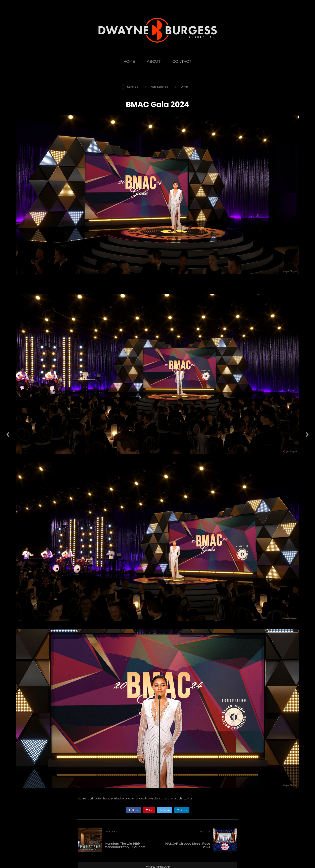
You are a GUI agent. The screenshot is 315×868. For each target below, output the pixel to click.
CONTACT (182, 62)
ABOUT (154, 62)
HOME (129, 62)
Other (184, 87)
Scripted (133, 87)
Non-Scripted (159, 87)
